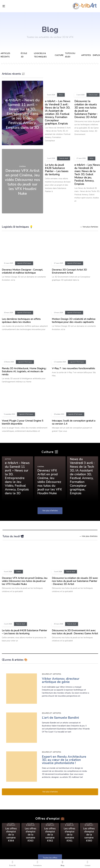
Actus (22, 96)
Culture (59, 55)
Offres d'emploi (11, 824)
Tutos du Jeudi (93, 95)
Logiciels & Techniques (24, 263)
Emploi (96, 55)
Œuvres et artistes (52, 674)
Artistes (86, 55)
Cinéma (22, 166)
